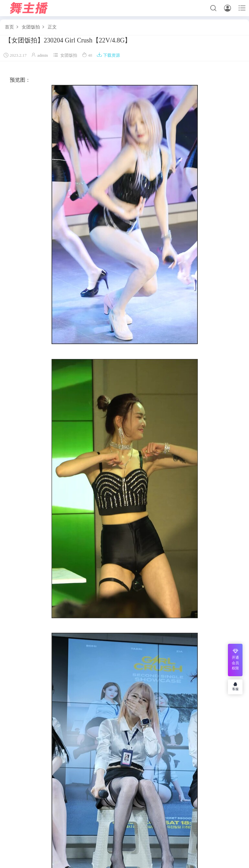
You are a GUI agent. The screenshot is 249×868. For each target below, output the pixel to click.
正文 (52, 27)
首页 (9, 27)
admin (43, 55)
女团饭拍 (31, 27)
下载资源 (108, 55)
